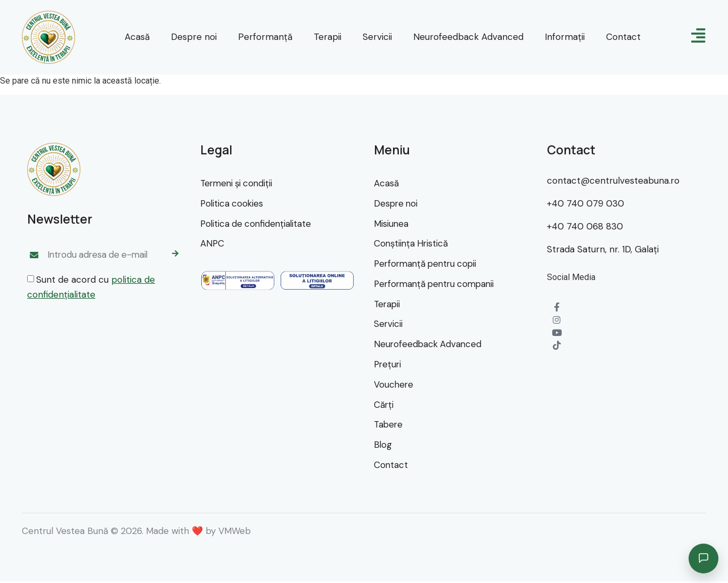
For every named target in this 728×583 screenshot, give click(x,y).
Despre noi (194, 37)
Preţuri (388, 365)
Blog (383, 446)
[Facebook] (557, 307)
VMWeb (235, 532)
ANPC (212, 244)
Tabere (389, 426)
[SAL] (238, 281)
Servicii (377, 37)
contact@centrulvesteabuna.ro (613, 180)
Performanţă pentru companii (437, 284)
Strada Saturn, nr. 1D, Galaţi (603, 249)
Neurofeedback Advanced (468, 37)
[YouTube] (557, 333)
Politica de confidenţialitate (257, 224)
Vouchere (394, 385)
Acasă (137, 37)
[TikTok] (557, 346)
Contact (623, 37)
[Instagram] (557, 320)
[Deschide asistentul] (704, 559)
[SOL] (317, 281)
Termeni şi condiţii (238, 183)
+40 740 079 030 (586, 203)
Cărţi (384, 406)
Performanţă (265, 37)
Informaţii (565, 37)
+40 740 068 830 (585, 226)
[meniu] (698, 36)
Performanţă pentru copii (428, 264)
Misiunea (391, 224)
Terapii (328, 37)
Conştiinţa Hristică (412, 244)
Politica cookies (233, 203)
